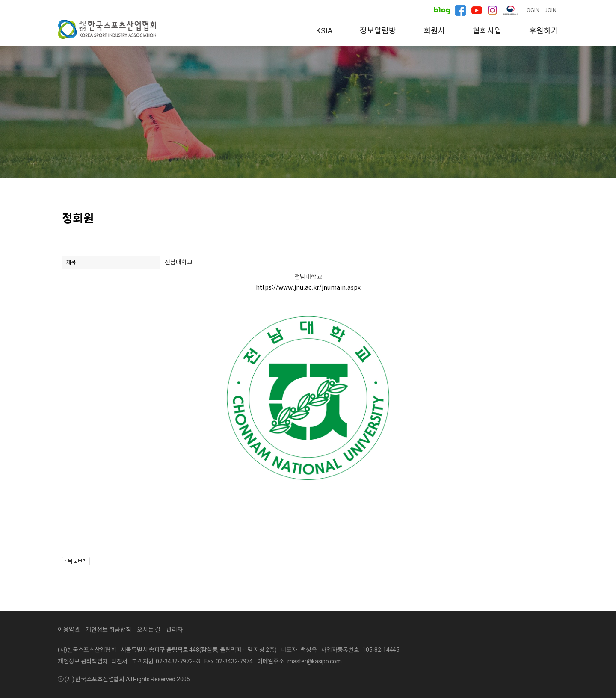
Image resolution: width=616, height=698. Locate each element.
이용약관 (69, 630)
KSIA (324, 31)
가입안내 (328, 164)
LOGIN (532, 10)
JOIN (551, 10)
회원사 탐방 (396, 164)
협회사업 (487, 31)
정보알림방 (378, 31)
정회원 (212, 164)
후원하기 (544, 31)
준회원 (268, 164)
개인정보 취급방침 (108, 630)
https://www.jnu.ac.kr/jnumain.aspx (308, 287)
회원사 (434, 31)
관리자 (174, 630)
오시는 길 (149, 630)
